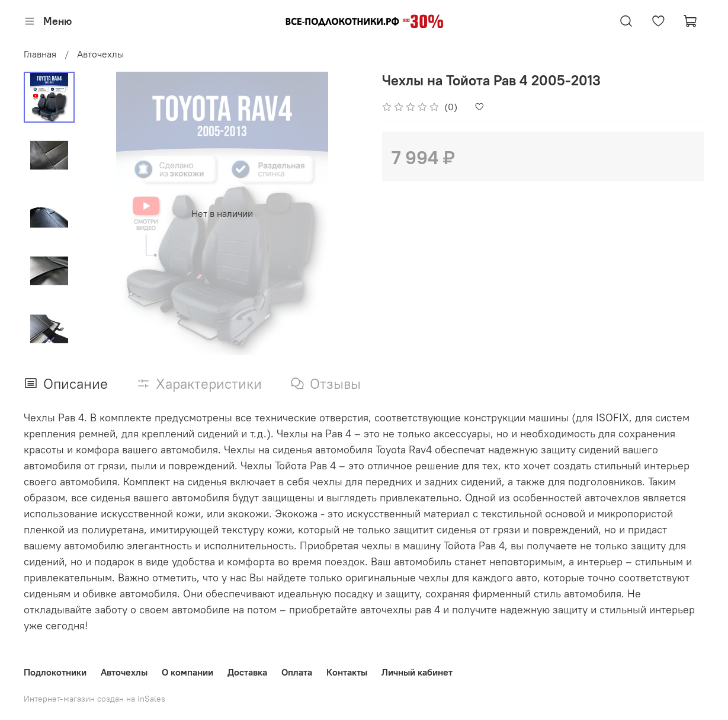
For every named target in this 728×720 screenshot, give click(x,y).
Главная (40, 54)
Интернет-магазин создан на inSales (94, 699)
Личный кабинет (417, 672)
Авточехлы (100, 54)
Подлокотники (55, 672)
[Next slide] (49, 340)
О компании (187, 672)
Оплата (297, 672)
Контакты (347, 672)
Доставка (247, 672)
